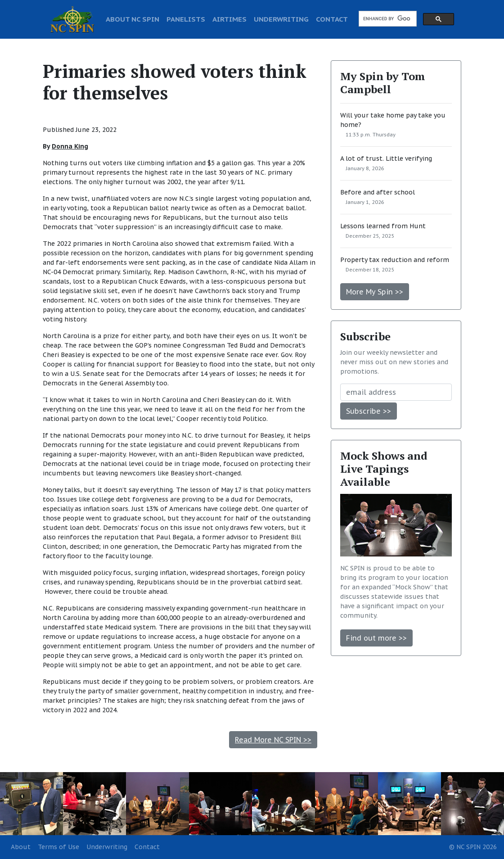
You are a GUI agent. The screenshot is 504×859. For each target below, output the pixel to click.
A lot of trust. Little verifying (386, 158)
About (21, 847)
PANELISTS (186, 19)
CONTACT (332, 19)
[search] (387, 19)
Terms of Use (58, 847)
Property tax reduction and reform (395, 260)
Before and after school (378, 192)
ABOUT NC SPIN (133, 19)
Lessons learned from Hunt (383, 226)
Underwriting (107, 847)
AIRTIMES (229, 19)
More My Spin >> (375, 292)
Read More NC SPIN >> (273, 740)
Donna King (70, 146)
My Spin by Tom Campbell (383, 83)
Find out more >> (376, 638)
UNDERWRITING (281, 19)
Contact (147, 847)
